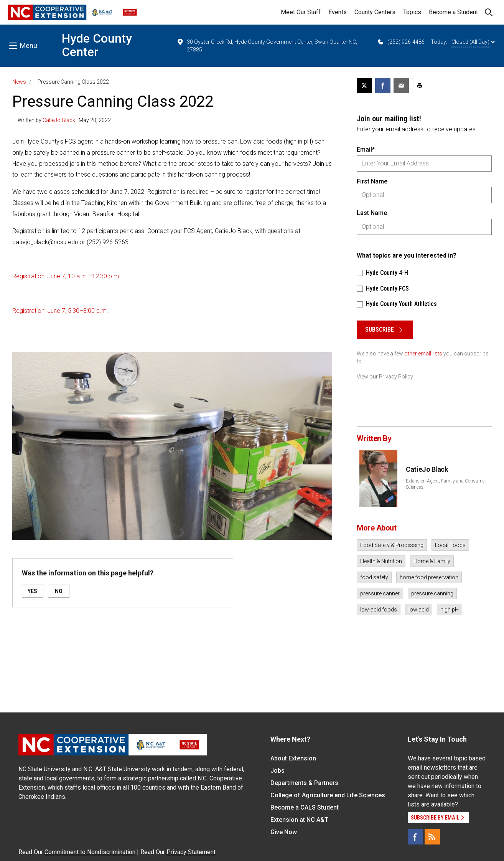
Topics (412, 12)
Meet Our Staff (301, 12)
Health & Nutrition (381, 561)
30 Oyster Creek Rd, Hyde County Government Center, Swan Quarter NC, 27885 (267, 45)
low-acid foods (379, 610)
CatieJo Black (59, 120)
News (19, 82)
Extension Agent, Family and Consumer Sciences (446, 484)
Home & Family (432, 561)
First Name (372, 181)
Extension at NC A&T (299, 820)
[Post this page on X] (364, 86)
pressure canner (380, 593)
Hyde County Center (97, 45)
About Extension (293, 758)
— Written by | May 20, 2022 (62, 120)
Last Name (372, 213)
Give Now (284, 832)
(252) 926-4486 (401, 42)
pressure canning (432, 593)
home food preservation (429, 577)
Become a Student (453, 12)
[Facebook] (415, 837)
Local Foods (450, 545)
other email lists (423, 354)
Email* (366, 150)
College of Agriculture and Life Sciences (328, 795)
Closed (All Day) (473, 42)
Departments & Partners (304, 783)
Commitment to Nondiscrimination (90, 852)
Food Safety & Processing (392, 545)
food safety (374, 577)
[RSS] (432, 837)
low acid (419, 610)
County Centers (375, 12)
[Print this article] (420, 86)
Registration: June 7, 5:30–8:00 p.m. (60, 311)
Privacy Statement (191, 852)
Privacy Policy (396, 377)
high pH (450, 610)
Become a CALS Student (305, 807)
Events (338, 12)
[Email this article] (401, 86)
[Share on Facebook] (383, 86)
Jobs (278, 771)
